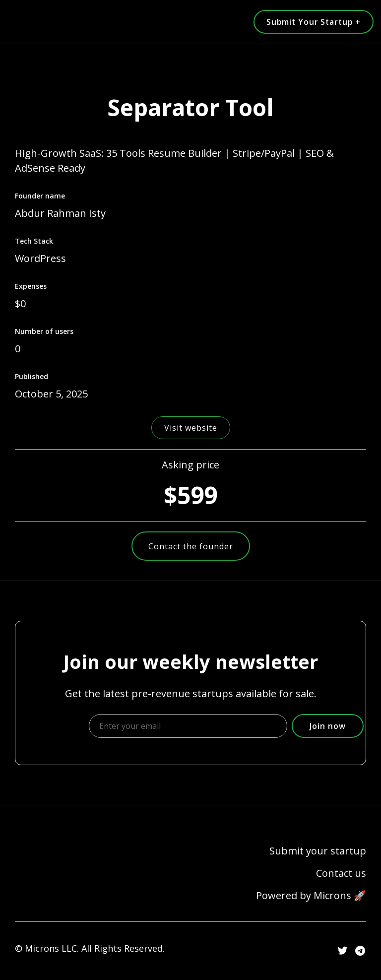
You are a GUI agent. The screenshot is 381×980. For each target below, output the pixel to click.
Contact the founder (191, 546)
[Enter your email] (188, 726)
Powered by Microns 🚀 (311, 896)
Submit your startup (318, 851)
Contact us (341, 873)
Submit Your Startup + (312, 22)
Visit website (191, 428)
